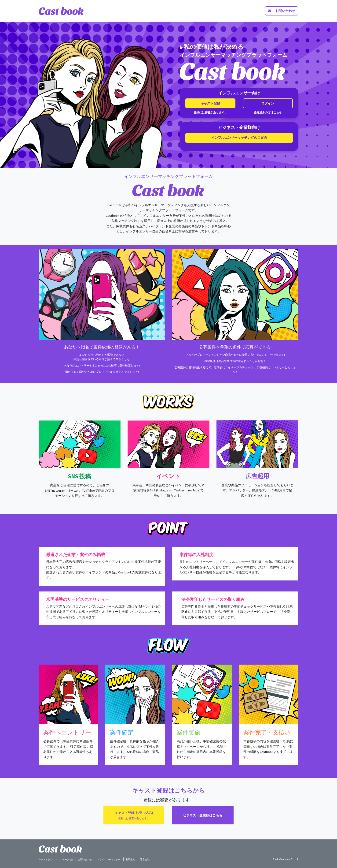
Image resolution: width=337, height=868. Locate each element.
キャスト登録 (210, 103)
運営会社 (145, 859)
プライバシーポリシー (109, 859)
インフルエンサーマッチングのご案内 (239, 138)
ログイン (268, 103)
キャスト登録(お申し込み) (134, 815)
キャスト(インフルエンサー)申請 (56, 859)
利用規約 (130, 859)
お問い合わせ (85, 859)
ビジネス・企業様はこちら (203, 815)
